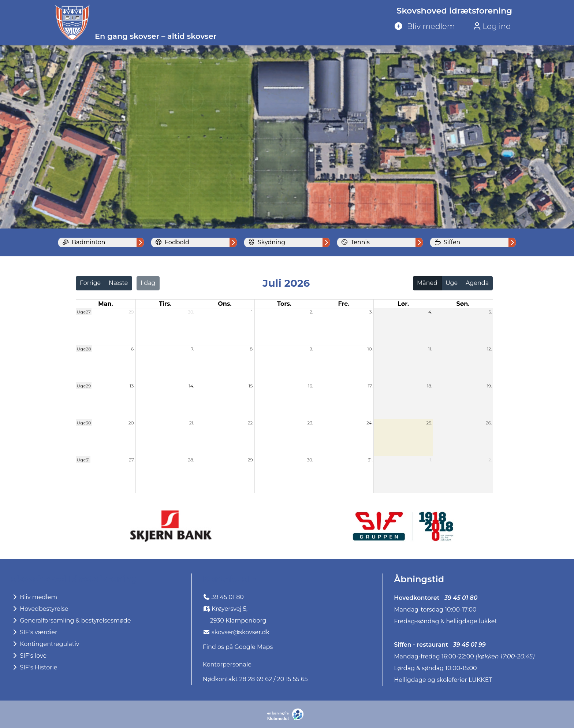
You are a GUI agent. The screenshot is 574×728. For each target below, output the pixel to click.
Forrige (90, 283)
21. (192, 423)
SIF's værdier (34, 632)
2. (311, 312)
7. (192, 349)
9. (312, 349)
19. (489, 386)
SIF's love (29, 656)
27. (132, 460)
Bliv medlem (34, 597)
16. (310, 386)
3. (371, 312)
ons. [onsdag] (225, 304)
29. (131, 312)
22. (251, 423)
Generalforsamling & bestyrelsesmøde (71, 621)
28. (191, 460)
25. (429, 423)
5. (490, 312)
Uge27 (84, 312)
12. (489, 349)
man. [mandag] (105, 304)
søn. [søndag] (463, 304)
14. (191, 386)
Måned (427, 283)
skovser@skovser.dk (241, 632)
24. (370, 423)
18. (429, 386)
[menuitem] (452, 27)
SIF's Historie (34, 667)
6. (133, 349)
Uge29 (84, 386)
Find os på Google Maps (238, 647)
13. (132, 386)
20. (132, 423)
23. (310, 423)
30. (191, 312)
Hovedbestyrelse (40, 609)
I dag (148, 283)
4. (430, 312)
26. (489, 423)
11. (430, 349)
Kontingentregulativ (45, 644)
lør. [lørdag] (403, 304)
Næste (118, 283)
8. (252, 349)
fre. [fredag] (344, 304)
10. (370, 349)
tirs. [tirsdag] (165, 304)
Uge (452, 283)
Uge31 (83, 460)
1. (252, 312)
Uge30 (84, 423)
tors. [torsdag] (284, 304)
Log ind (492, 26)
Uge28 (84, 349)
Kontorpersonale (227, 664)
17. (370, 386)
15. (251, 386)
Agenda (477, 283)
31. (370, 460)
